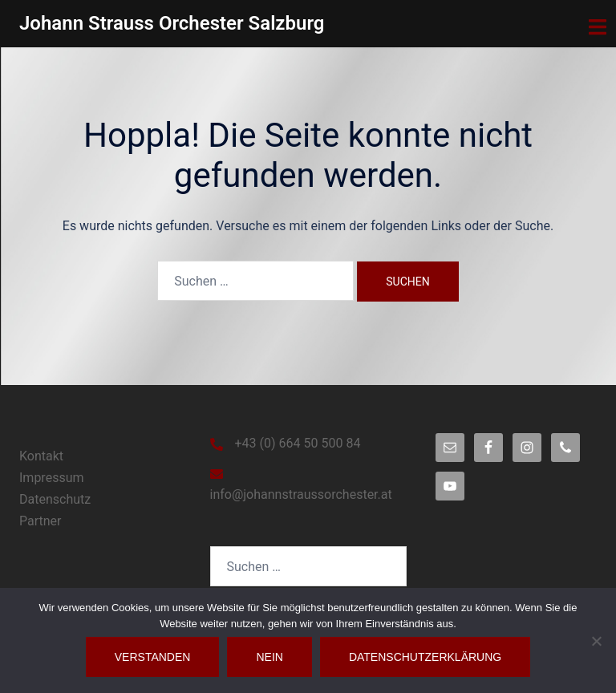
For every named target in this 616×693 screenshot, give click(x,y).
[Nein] (596, 641)
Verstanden (153, 657)
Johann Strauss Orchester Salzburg (172, 23)
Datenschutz (55, 499)
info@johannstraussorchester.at (301, 494)
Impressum (52, 478)
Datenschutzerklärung (425, 657)
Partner (41, 521)
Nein (269, 657)
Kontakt (41, 456)
